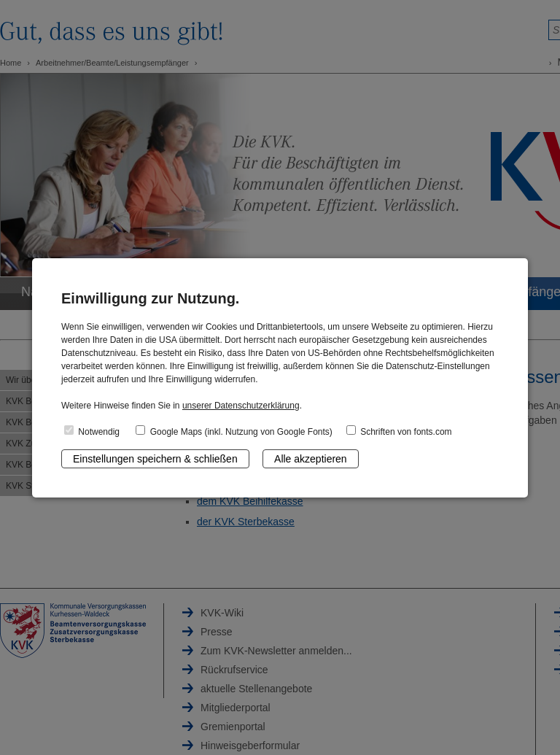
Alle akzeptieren (311, 459)
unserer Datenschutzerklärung (241, 406)
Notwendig (92, 431)
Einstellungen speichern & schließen (155, 459)
